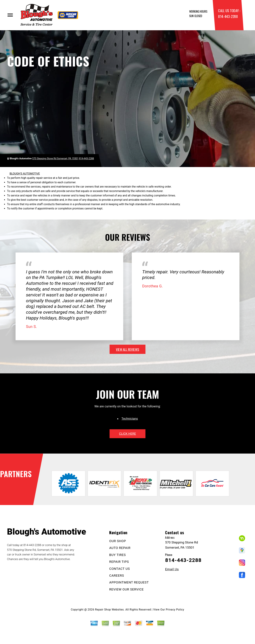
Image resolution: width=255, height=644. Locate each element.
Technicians (130, 419)
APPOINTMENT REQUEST (129, 582)
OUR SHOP (118, 541)
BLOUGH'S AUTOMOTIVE (25, 174)
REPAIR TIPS (119, 562)
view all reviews (127, 349)
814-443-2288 (228, 16)
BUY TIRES (118, 555)
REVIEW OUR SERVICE (126, 589)
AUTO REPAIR (120, 548)
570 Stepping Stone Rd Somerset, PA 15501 (55, 158)
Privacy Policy (175, 610)
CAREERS (117, 576)
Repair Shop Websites (109, 610)
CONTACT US (120, 569)
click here (127, 434)
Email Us (172, 569)
